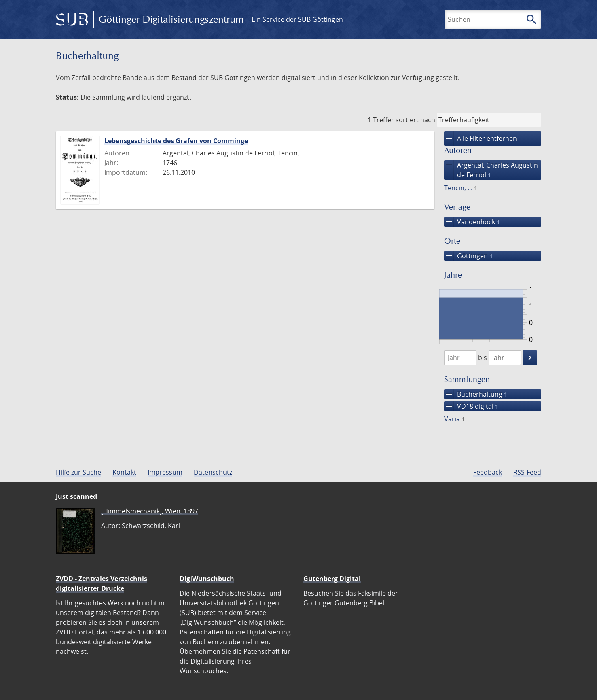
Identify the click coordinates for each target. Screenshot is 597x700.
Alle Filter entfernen (481, 138)
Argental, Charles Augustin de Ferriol (491, 170)
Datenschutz (213, 472)
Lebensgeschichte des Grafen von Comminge (176, 141)
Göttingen (468, 256)
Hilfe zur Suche (78, 472)
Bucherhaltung (476, 394)
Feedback (488, 472)
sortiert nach (415, 120)
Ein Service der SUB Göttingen (297, 19)
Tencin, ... (461, 188)
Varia (454, 419)
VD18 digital (471, 406)
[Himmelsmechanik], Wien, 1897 (150, 511)
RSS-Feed (527, 472)
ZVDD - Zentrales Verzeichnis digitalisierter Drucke (102, 583)
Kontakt (124, 472)
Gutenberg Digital (332, 579)
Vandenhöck (472, 222)
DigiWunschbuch (207, 579)
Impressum (165, 472)
